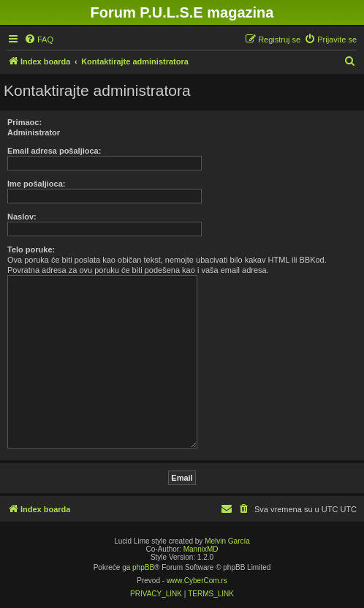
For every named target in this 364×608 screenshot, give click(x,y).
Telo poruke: (31, 249)
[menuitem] (39, 40)
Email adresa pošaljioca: (54, 151)
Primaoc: (24, 122)
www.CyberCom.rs (197, 581)
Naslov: (22, 217)
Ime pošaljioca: (36, 184)
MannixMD (201, 549)
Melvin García (227, 541)
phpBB (143, 567)
